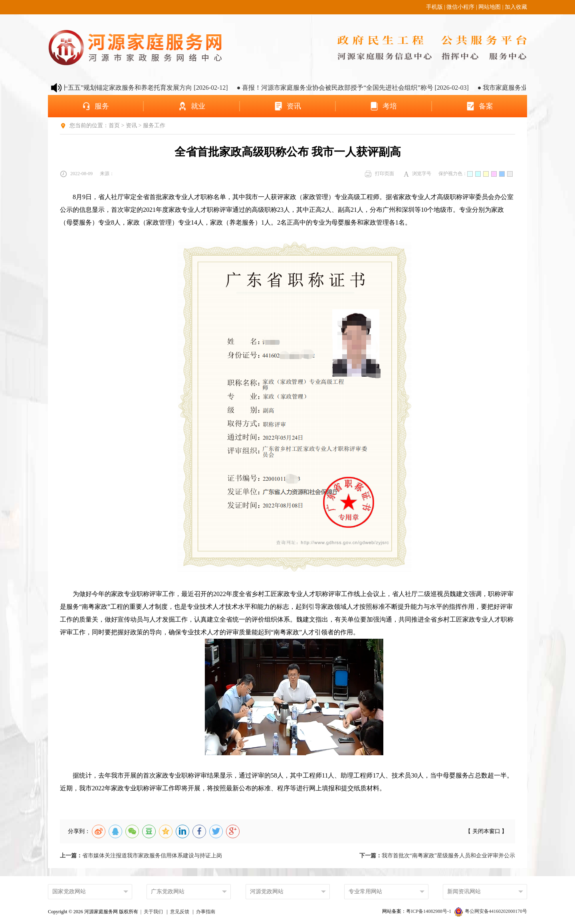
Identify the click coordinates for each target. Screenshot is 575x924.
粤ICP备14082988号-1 (429, 911)
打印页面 (379, 174)
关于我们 (153, 912)
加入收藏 (516, 7)
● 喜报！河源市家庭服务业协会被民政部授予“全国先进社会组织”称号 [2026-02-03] (363, 88)
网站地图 (490, 7)
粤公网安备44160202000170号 (491, 911)
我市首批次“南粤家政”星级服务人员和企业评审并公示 (437, 856)
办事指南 (206, 912)
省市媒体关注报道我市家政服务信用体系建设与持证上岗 (141, 856)
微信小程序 (460, 7)
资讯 (131, 125)
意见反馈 (180, 912)
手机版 (434, 7)
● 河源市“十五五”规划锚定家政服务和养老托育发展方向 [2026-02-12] (141, 88)
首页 (114, 125)
